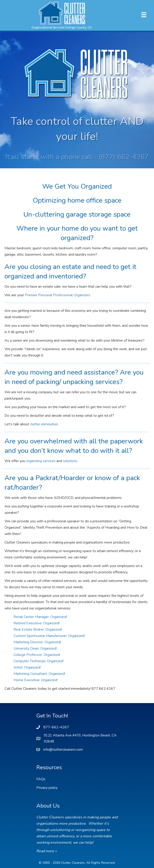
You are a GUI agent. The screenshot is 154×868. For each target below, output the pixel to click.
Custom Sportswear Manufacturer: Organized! (49, 636)
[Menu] (144, 15)
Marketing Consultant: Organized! (39, 674)
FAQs (41, 779)
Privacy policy (47, 788)
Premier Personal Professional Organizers (58, 295)
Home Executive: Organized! (36, 680)
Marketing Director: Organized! (37, 642)
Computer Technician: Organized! (38, 661)
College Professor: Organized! (37, 655)
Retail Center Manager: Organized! (40, 617)
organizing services (41, 461)
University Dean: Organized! (35, 648)
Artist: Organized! (27, 667)
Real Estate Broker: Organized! (38, 630)
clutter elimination (44, 424)
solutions (70, 461)
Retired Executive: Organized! (37, 623)
